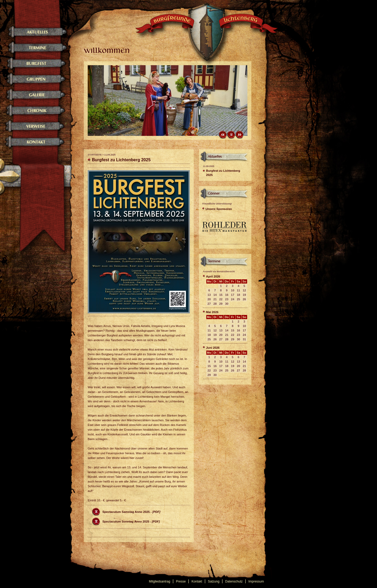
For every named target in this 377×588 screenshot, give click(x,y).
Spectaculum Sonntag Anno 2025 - (131, 522)
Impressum (256, 581)
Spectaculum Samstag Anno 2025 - (131, 512)
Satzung (214, 581)
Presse (181, 581)
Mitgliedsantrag (160, 581)
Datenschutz (234, 581)
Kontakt (197, 581)
